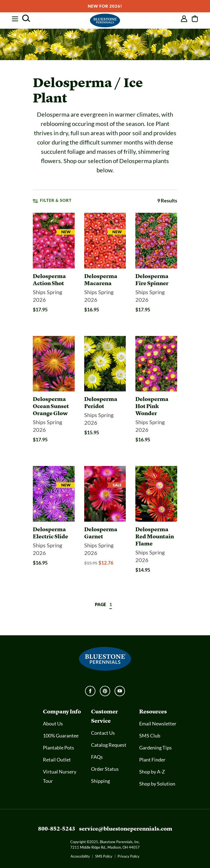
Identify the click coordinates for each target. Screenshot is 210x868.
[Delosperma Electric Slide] (54, 533)
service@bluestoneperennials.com (126, 829)
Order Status (105, 769)
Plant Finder (152, 760)
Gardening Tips (155, 748)
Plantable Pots (59, 748)
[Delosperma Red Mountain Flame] (156, 536)
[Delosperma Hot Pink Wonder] (156, 406)
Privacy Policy (129, 856)
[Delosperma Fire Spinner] (156, 280)
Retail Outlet (57, 760)
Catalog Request (109, 745)
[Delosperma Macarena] (105, 280)
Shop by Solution (157, 784)
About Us (53, 724)
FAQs (97, 757)
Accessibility (80, 856)
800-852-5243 (57, 829)
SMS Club (150, 736)
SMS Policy (104, 856)
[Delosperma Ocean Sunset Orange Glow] (54, 406)
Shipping (100, 781)
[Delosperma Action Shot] (54, 280)
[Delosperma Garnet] (105, 533)
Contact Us (103, 733)
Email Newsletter (158, 724)
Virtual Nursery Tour (60, 776)
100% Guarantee (61, 736)
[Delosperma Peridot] (105, 403)
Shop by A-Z (152, 772)
